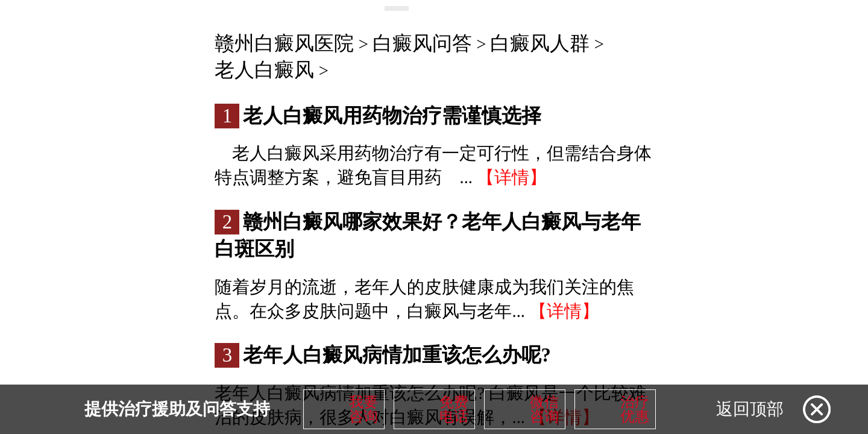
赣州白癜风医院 (284, 43)
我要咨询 (363, 409)
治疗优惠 (635, 409)
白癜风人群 (540, 43)
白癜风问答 (422, 43)
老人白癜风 (264, 70)
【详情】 (512, 177)
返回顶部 (750, 409)
